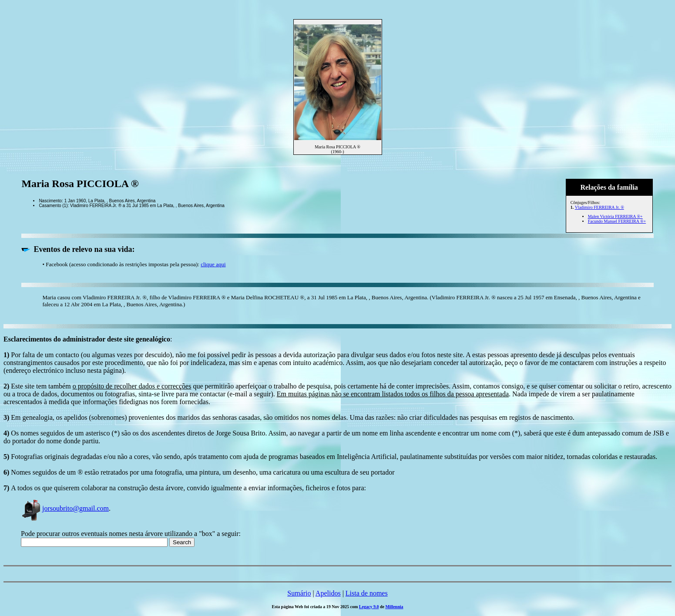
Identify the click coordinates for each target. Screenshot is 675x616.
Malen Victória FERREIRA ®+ (615, 216)
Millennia (394, 607)
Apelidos (328, 593)
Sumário (299, 593)
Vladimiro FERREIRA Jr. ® (599, 207)
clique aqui (213, 264)
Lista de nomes (367, 593)
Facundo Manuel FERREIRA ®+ (617, 221)
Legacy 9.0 (369, 607)
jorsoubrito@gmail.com (65, 508)
